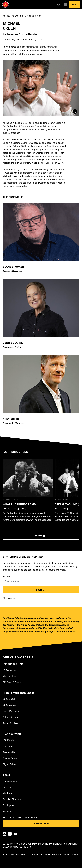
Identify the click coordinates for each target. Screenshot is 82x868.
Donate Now (41, 823)
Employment (9, 805)
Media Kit (7, 811)
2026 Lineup (9, 699)
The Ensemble (18, 16)
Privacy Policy (71, 854)
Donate (75, 5)
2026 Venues (9, 705)
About (6, 16)
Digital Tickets (10, 764)
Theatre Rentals (11, 758)
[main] (41, 280)
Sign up (41, 590)
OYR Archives (9, 670)
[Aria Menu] (66, 5)
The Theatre (9, 740)
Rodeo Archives (11, 723)
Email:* (6, 576)
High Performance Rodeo (19, 693)
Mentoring (8, 793)
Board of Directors (12, 799)
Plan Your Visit (12, 734)
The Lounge (9, 746)
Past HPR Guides (11, 711)
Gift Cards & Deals (12, 682)
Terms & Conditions (52, 854)
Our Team (7, 787)
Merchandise (9, 676)
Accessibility (9, 752)
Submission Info (11, 717)
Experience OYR (13, 664)
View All (41, 536)
